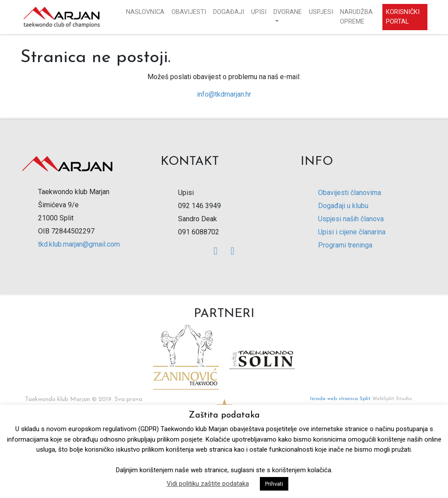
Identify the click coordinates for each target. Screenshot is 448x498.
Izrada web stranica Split (340, 399)
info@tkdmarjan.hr (224, 94)
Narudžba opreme (356, 17)
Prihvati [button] (274, 484)
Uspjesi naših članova (351, 219)
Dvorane (288, 12)
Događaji (229, 12)
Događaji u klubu (343, 206)
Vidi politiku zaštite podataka (208, 484)
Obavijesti (189, 12)
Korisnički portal (403, 17)
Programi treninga (345, 245)
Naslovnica (145, 12)
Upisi (259, 12)
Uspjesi (321, 12)
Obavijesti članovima (350, 193)
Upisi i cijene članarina (352, 232)
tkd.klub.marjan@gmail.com (79, 244)
